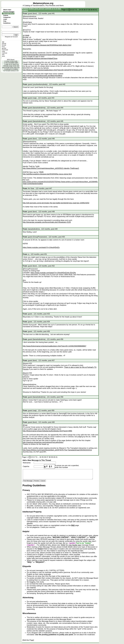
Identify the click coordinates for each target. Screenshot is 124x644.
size (3, 55)
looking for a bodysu (12, 69)
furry (3, 47)
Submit (6, 15)
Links (5, 19)
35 (82, 10)
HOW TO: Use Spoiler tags (71, 545)
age (3, 42)
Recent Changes (9, 12)
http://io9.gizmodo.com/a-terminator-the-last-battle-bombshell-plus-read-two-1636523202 (56, 203)
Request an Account (11, 37)
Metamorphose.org (43, 3)
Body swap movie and (12, 66)
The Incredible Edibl (12, 63)
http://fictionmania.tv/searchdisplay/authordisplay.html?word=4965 (47, 431)
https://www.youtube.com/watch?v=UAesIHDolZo (41, 247)
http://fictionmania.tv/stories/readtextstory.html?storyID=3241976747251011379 (52, 70)
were (3, 56)
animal (4, 43)
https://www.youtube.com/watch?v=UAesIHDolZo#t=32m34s (53, 273)
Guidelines (7, 23)
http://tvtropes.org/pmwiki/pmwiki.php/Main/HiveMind (42, 76)
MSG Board (11, 60)
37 (87, 10)
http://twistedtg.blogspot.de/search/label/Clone (40, 58)
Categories (7, 17)
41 (96, 10)
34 (80, 10)
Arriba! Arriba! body (11, 61)
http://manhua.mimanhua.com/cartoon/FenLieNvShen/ (43, 442)
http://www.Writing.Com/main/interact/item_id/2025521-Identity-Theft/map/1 (51, 168)
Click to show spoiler (61, 124)
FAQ (5, 21)
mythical (4, 53)
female (4, 45)
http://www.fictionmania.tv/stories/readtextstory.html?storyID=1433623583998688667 (54, 346)
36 (85, 10)
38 (89, 10)
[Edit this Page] (28, 640)
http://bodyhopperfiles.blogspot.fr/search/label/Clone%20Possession (48, 55)
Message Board (9, 14)
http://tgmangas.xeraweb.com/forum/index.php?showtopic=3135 (47, 222)
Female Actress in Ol (12, 71)
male (3, 51)
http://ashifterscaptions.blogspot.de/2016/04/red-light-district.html (47, 45)
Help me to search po (12, 64)
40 (94, 10)
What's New (7, 10)
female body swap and (12, 67)
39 (91, 10)
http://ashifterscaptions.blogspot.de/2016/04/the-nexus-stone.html (47, 174)
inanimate (5, 50)
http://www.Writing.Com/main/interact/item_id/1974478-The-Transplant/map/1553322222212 (57, 450)
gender (4, 48)
